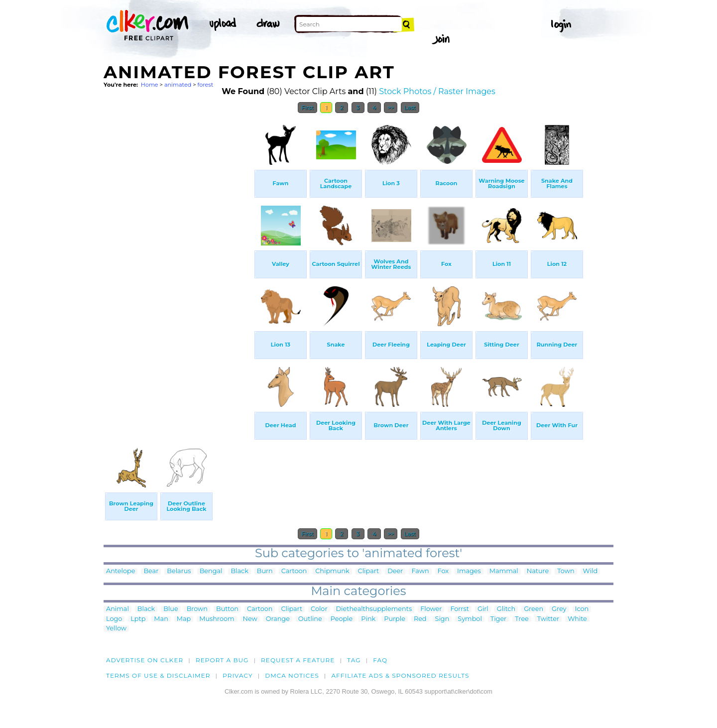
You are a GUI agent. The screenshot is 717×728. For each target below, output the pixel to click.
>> (391, 108)
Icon (582, 609)
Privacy (238, 675)
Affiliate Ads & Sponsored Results (400, 675)
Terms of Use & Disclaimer (158, 675)
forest (206, 85)
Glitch (506, 609)
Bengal (211, 571)
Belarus (179, 571)
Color (319, 609)
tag (354, 660)
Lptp (138, 619)
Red (420, 619)
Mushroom (217, 619)
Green (534, 609)
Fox (443, 571)
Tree (522, 619)
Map (184, 619)
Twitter (548, 619)
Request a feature (298, 660)
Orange (278, 619)
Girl (483, 609)
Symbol (470, 619)
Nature (538, 571)
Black (239, 571)
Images (469, 571)
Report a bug (222, 660)
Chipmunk (332, 571)
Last (410, 108)
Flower (431, 609)
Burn (265, 571)
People (342, 619)
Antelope (120, 571)
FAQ (380, 660)
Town (566, 571)
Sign (442, 619)
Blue (171, 609)
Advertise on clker (145, 660)
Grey (559, 609)
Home (150, 85)
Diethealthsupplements (374, 609)
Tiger (498, 619)
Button (227, 609)
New (250, 619)
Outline (310, 619)
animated (178, 85)
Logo (114, 619)
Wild (591, 571)
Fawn (420, 571)
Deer (395, 571)
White (577, 619)
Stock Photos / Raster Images (437, 91)
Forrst (459, 609)
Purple (395, 619)
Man (161, 619)
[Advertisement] (178, 268)
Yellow (116, 629)
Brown (197, 609)
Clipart (369, 571)
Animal (118, 609)
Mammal (504, 571)
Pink (368, 619)
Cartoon (294, 571)
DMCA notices (292, 675)
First (307, 108)
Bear (151, 571)
